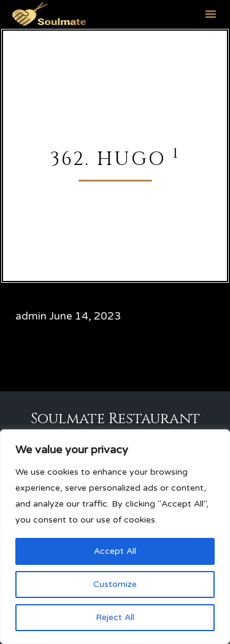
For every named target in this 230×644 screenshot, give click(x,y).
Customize (115, 584)
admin (31, 316)
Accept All (115, 551)
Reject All (115, 617)
